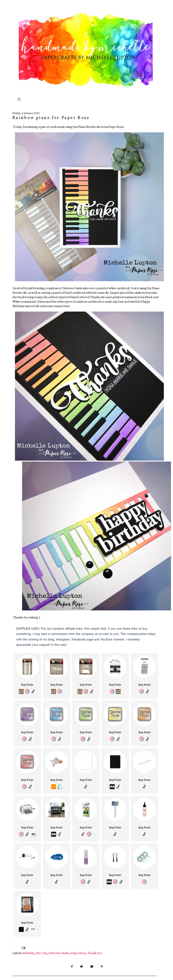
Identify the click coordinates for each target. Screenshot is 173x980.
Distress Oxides (59, 953)
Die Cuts (41, 953)
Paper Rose (78, 953)
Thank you (95, 953)
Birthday (28, 953)
